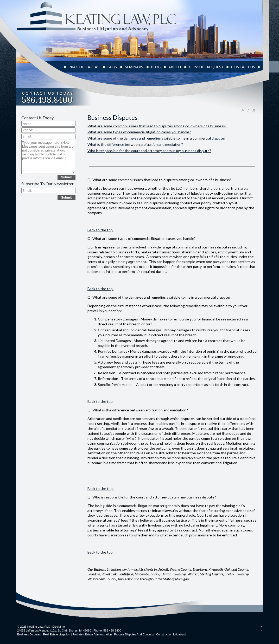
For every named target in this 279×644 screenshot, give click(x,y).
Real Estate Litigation (56, 634)
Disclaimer (59, 627)
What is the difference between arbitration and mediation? (135, 144)
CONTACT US (243, 67)
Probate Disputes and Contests (134, 634)
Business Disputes (29, 634)
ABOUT (175, 67)
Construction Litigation (170, 634)
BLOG (156, 67)
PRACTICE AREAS (84, 67)
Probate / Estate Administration (92, 634)
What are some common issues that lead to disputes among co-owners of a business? (157, 126)
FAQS (113, 67)
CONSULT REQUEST (206, 67)
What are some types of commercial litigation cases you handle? (139, 132)
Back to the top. (100, 230)
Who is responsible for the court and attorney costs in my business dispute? (149, 151)
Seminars (134, 67)
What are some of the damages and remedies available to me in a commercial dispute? (157, 138)
